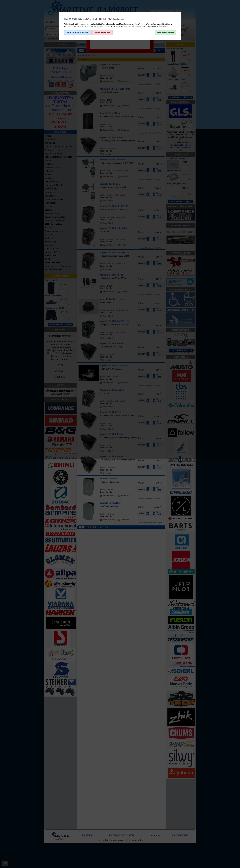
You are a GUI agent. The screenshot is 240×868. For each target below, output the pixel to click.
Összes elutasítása (102, 32)
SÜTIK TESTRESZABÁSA (77, 32)
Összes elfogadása (166, 32)
